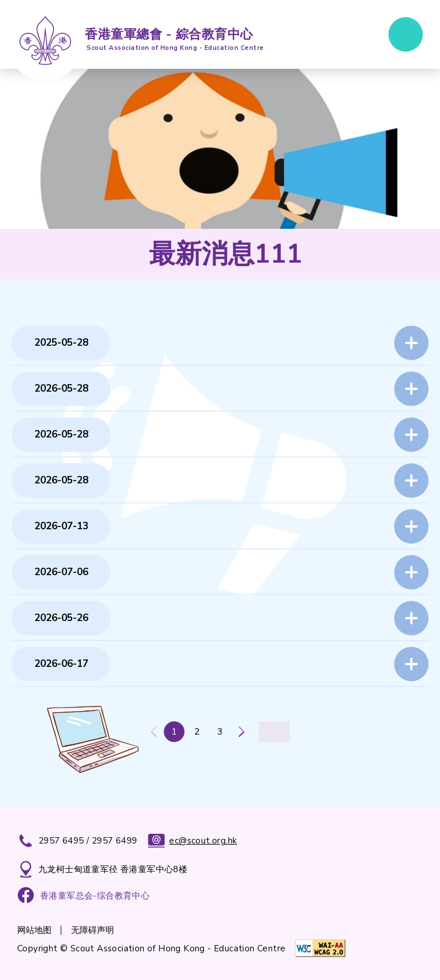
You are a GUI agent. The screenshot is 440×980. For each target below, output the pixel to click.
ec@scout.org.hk (192, 841)
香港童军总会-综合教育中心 (95, 896)
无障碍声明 (93, 930)
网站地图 (34, 930)
